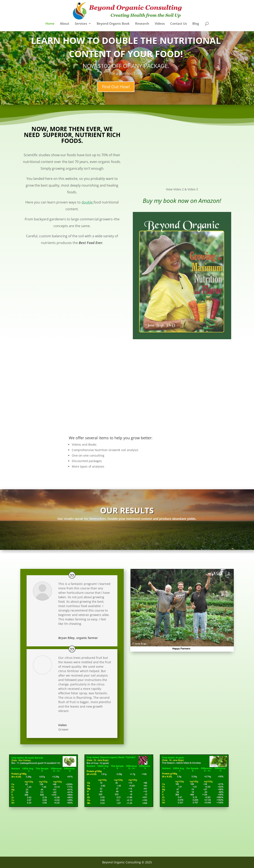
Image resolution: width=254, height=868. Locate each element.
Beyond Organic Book (113, 24)
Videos (160, 24)
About (65, 24)
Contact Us (179, 24)
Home (50, 24)
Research (142, 24)
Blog (196, 24)
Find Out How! (124, 87)
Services (81, 24)
